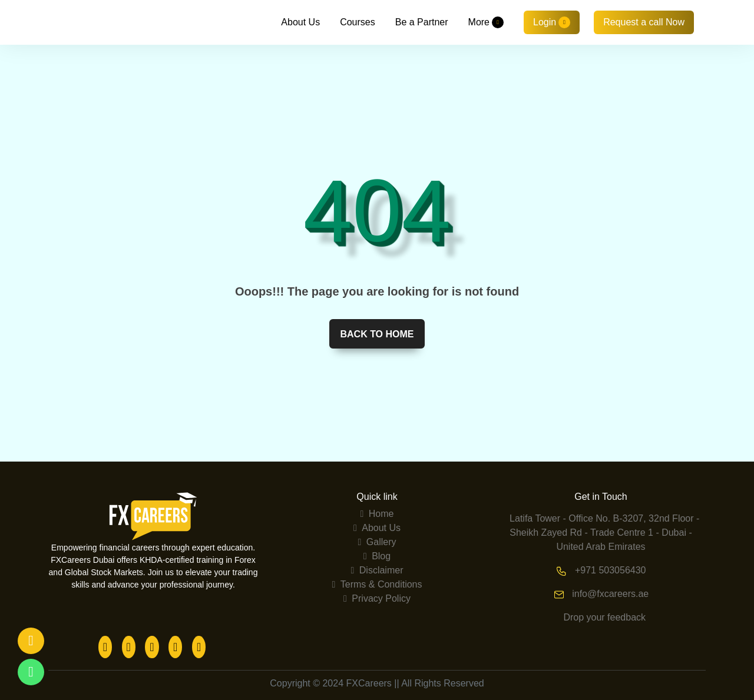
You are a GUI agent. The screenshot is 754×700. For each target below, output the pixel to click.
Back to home (377, 334)
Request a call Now (644, 22)
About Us (300, 22)
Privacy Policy (377, 598)
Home (377, 514)
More (486, 22)
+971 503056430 (611, 570)
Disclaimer (377, 570)
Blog (377, 556)
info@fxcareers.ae (610, 594)
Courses (358, 22)
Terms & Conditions (377, 584)
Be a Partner (422, 22)
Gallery (377, 542)
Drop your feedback (604, 617)
